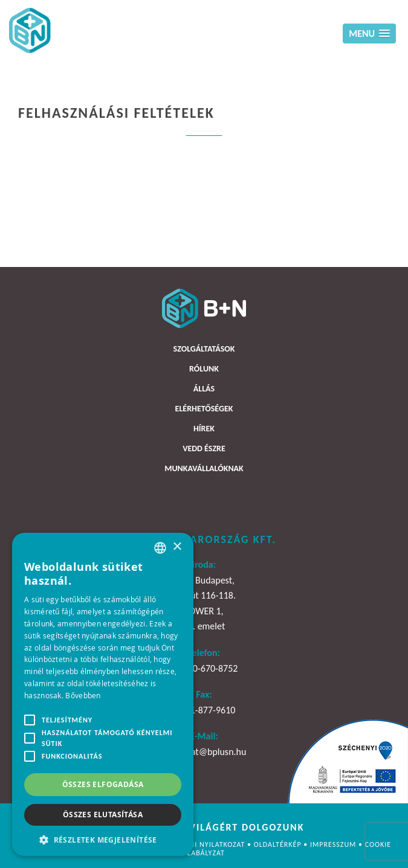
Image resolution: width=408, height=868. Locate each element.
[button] (103, 839)
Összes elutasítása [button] (103, 815)
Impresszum (334, 844)
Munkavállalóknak (204, 468)
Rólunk (204, 369)
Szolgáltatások (204, 349)
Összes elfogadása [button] (103, 784)
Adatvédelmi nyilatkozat (198, 844)
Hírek (204, 429)
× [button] (177, 547)
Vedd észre (204, 448)
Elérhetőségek (204, 409)
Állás (204, 389)
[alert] (103, 694)
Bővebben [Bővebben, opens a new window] (83, 695)
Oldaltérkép (279, 844)
